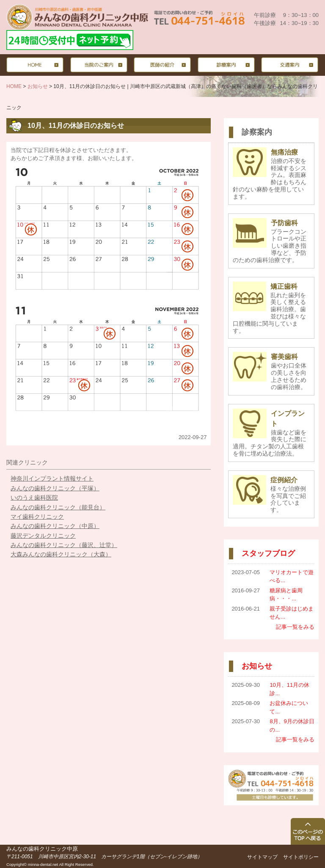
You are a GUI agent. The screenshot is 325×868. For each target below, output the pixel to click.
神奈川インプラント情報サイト (52, 478)
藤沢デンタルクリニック (43, 536)
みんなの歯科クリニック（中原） (55, 526)
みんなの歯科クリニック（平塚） (55, 488)
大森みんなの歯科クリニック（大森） (61, 554)
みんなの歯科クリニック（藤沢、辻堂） (64, 545)
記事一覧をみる (295, 627)
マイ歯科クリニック (37, 517)
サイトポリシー (301, 857)
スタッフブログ (268, 553)
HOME (14, 86)
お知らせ (38, 86)
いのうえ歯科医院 (34, 498)
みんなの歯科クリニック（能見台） (58, 507)
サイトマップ (262, 857)
